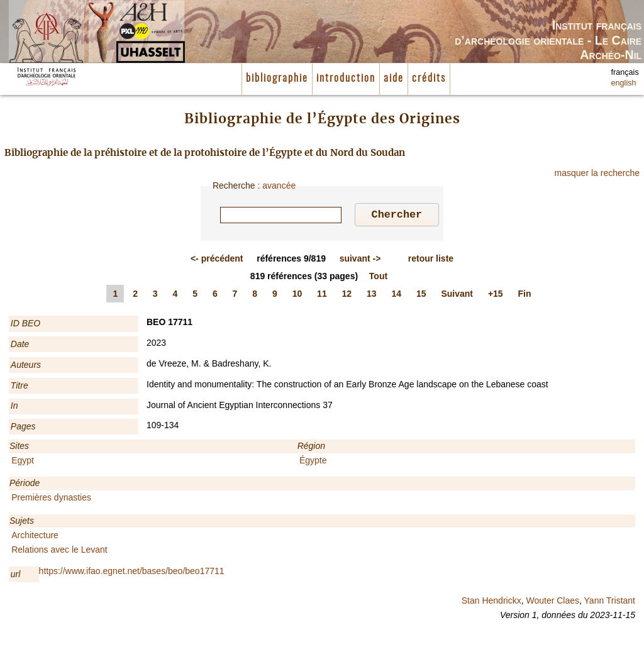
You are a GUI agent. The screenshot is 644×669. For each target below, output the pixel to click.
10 (297, 296)
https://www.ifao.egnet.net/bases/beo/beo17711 (132, 573)
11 (322, 296)
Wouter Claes (552, 602)
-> (360, 260)
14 (397, 296)
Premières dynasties (51, 499)
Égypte (313, 462)
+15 (496, 296)
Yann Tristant (610, 602)
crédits (429, 79)
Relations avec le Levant (59, 551)
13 (372, 296)
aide (394, 79)
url (16, 576)
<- (217, 260)
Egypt (23, 462)
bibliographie (277, 79)
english (624, 83)
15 (421, 296)
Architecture (35, 537)
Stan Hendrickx (491, 602)
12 (347, 296)
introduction (346, 79)
